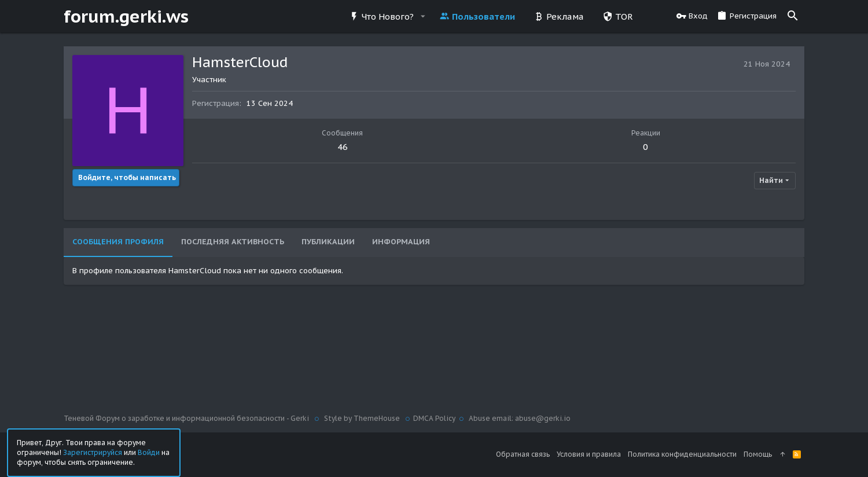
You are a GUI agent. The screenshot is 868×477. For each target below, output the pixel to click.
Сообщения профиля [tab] (118, 242)
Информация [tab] (401, 242)
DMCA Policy (434, 418)
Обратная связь (523, 454)
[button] (422, 16)
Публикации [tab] (328, 242)
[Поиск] (793, 16)
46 (343, 147)
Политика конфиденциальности (682, 454)
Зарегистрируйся (93, 452)
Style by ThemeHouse (362, 418)
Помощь (758, 454)
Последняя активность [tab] (233, 242)
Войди (149, 452)
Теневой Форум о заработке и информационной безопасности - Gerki (187, 418)
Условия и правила (589, 454)
